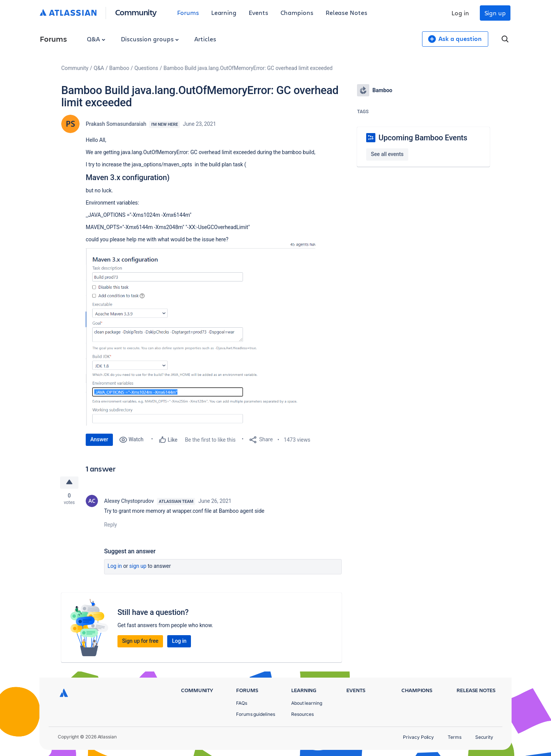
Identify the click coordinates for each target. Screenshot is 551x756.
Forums (188, 12)
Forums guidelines (256, 714)
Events (258, 12)
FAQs (242, 703)
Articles (205, 39)
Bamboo (119, 68)
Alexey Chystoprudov (129, 501)
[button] (201, 334)
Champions (297, 12)
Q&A (96, 39)
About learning (307, 703)
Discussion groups (150, 39)
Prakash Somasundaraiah (116, 124)
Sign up (495, 13)
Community (136, 12)
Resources (302, 714)
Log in (460, 13)
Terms (455, 737)
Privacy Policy (418, 737)
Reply (111, 525)
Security (484, 737)
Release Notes (346, 12)
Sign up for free (140, 641)
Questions (146, 68)
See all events (387, 154)
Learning (224, 12)
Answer (99, 439)
